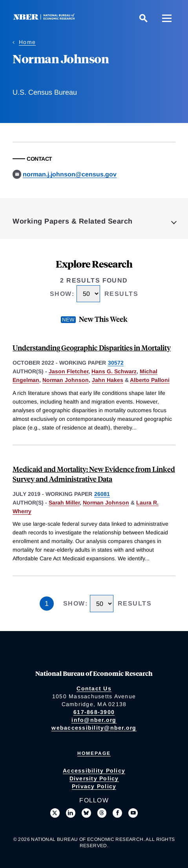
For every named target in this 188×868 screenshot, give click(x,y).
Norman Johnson (66, 380)
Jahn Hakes (108, 380)
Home (27, 42)
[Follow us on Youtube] (133, 813)
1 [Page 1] (47, 604)
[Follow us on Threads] (102, 813)
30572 (116, 363)
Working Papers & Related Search (73, 221)
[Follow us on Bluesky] (86, 813)
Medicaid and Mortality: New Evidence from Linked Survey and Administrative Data (94, 474)
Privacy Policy (94, 786)
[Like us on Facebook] (117, 813)
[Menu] (167, 18)
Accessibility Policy (94, 771)
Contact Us (94, 688)
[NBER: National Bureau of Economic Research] (46, 18)
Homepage (94, 753)
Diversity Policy (94, 778)
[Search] (143, 18)
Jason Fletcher (68, 371)
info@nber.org (94, 720)
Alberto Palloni (150, 380)
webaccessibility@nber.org (94, 728)
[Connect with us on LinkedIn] (71, 813)
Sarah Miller (64, 503)
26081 (102, 494)
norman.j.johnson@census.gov (70, 174)
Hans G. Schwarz (114, 371)
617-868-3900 (94, 712)
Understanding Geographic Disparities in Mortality (92, 348)
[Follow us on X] (55, 813)
